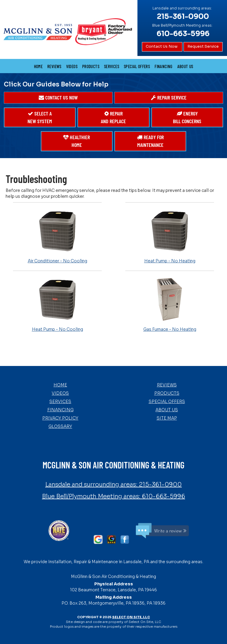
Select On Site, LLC (131, 617)
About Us (185, 66)
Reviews (54, 66)
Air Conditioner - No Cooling (57, 236)
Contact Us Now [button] (162, 46)
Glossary (60, 426)
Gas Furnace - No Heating (170, 304)
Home (38, 66)
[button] (58, 98)
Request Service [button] (203, 46)
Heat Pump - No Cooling (57, 304)
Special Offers (137, 66)
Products (91, 66)
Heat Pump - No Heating (170, 236)
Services (112, 66)
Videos (72, 66)
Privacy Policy (60, 418)
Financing (163, 66)
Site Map (167, 418)
